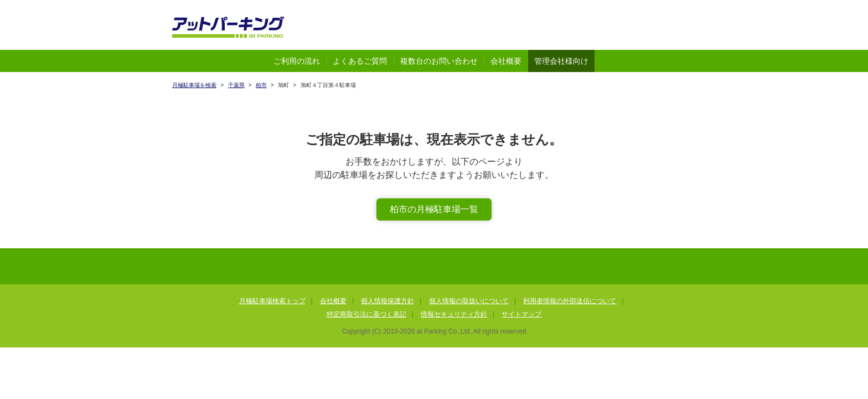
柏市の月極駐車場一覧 (434, 209)
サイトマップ (521, 314)
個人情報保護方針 (387, 301)
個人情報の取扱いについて (469, 301)
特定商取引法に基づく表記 (366, 314)
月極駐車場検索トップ (272, 301)
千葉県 (236, 85)
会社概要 (506, 61)
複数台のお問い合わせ (439, 61)
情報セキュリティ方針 (454, 314)
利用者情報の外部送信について (570, 301)
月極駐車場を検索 (194, 85)
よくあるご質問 (360, 61)
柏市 (261, 85)
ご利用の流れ (297, 61)
